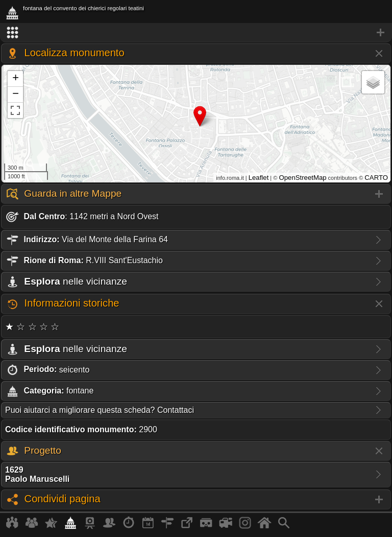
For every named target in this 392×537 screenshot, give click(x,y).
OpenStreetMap (302, 178)
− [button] (16, 95)
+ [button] (16, 79)
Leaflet (259, 178)
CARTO (376, 178)
